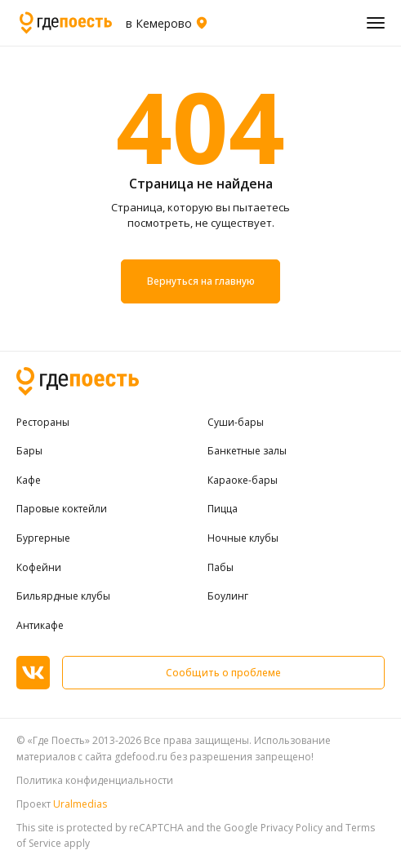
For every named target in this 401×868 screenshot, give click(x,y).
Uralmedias (80, 804)
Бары (29, 451)
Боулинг (228, 596)
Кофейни (39, 568)
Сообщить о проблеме (223, 673)
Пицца (223, 509)
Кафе (29, 480)
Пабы (221, 568)
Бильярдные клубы (63, 596)
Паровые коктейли (62, 509)
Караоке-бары (243, 480)
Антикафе (40, 626)
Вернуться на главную (200, 281)
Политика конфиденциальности (95, 780)
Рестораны (43, 423)
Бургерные (43, 538)
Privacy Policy (292, 828)
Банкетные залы (247, 451)
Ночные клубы (243, 538)
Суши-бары (236, 423)
